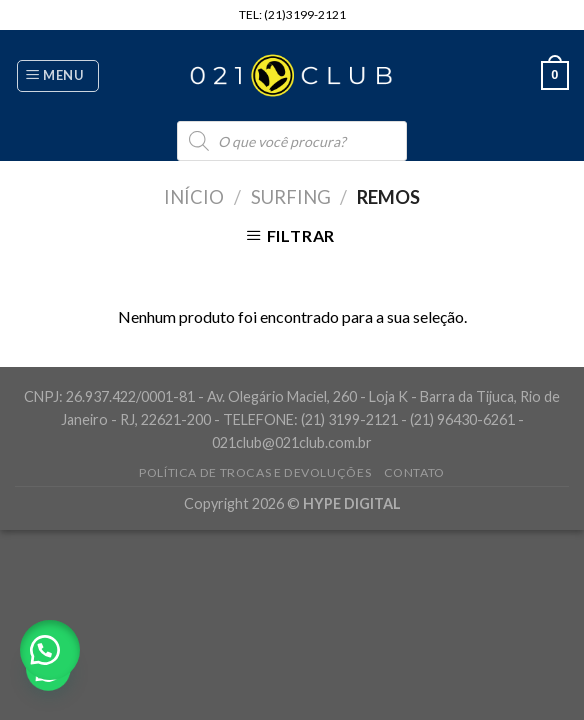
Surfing (291, 197)
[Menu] (58, 76)
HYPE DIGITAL (352, 503)
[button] (50, 650)
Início (194, 197)
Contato (414, 472)
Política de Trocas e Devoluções (255, 472)
